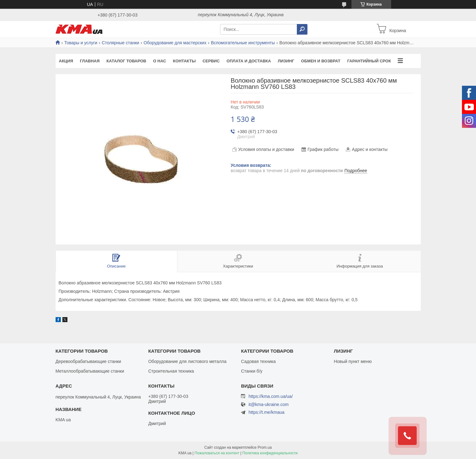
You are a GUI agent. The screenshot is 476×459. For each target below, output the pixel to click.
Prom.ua (265, 447)
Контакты (184, 61)
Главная (90, 61)
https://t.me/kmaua (266, 412)
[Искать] (302, 29)
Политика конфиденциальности (270, 453)
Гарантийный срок (369, 61)
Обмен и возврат (321, 61)
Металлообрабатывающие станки (90, 371)
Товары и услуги (81, 43)
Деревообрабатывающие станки (88, 361)
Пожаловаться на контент (217, 453)
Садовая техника (258, 361)
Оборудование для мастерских (175, 43)
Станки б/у (252, 371)
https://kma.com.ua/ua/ (271, 396)
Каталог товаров (126, 61)
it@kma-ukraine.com (269, 405)
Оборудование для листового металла (187, 361)
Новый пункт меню (353, 361)
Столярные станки (120, 43)
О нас (160, 61)
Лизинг (286, 61)
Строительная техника (171, 371)
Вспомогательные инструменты (243, 43)
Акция (66, 61)
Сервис (211, 61)
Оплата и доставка (249, 61)
